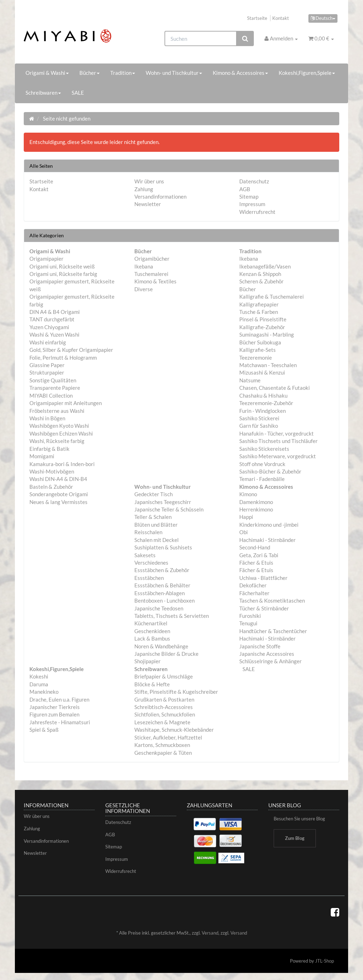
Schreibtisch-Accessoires (164, 707)
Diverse (144, 289)
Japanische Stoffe (260, 646)
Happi (246, 517)
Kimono (248, 494)
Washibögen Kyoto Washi (59, 426)
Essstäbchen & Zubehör (162, 570)
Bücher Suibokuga (260, 342)
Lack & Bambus (152, 638)
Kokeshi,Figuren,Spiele (307, 73)
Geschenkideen (152, 631)
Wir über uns (149, 181)
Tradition (123, 73)
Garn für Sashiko (259, 426)
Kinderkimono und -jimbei (269, 525)
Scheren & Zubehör (261, 281)
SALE (78, 93)
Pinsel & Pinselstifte (263, 319)
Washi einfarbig (48, 342)
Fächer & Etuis (256, 563)
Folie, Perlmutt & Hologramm (63, 358)
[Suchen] (201, 38)
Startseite (257, 18)
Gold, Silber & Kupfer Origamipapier (71, 350)
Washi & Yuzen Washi (54, 334)
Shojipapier (147, 661)
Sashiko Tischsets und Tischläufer (278, 441)
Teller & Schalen (153, 517)
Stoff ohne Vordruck (262, 464)
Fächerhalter (254, 593)
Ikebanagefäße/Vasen (265, 266)
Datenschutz (254, 181)
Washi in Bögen (47, 418)
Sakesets (145, 555)
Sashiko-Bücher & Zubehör (270, 471)
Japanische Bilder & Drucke (166, 654)
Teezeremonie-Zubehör (266, 403)
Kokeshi (39, 676)
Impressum (252, 204)
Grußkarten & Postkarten (164, 699)
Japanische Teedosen (159, 608)
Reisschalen (148, 532)
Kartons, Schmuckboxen (162, 745)
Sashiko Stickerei (259, 418)
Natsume (250, 380)
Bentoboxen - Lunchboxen (164, 600)
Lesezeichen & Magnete (162, 722)
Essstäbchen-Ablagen (160, 593)
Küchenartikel (151, 623)
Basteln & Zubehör (51, 487)
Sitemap (249, 196)
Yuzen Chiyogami (49, 327)
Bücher (90, 73)
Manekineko (44, 692)
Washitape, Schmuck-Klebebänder (174, 730)
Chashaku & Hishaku (263, 395)
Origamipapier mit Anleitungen (66, 403)
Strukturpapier (47, 372)
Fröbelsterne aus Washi (57, 411)
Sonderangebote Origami (59, 494)
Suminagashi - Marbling (267, 334)
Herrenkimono (256, 509)
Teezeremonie (256, 358)
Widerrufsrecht (257, 212)
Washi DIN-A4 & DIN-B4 (58, 479)
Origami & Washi (47, 73)
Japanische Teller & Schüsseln (169, 509)
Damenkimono (256, 502)
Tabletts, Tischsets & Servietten (172, 616)
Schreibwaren (43, 93)
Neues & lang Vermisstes (58, 502)
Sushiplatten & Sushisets (163, 547)
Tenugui (248, 623)
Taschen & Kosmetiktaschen (272, 600)
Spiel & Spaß (44, 730)
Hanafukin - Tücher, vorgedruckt (277, 433)
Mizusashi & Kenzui (262, 372)
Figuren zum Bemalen (54, 714)
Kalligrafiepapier (259, 304)
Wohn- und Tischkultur (174, 73)
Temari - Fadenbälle (262, 479)
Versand (210, 933)
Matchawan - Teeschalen (268, 365)
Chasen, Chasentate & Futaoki (275, 388)
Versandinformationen (160, 196)
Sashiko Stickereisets (264, 449)
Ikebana (144, 266)
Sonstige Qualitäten (53, 380)
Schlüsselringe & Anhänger (270, 661)
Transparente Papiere (55, 388)
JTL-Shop (325, 961)
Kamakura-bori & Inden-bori (62, 464)
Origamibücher (152, 259)
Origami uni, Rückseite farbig (63, 274)
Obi (244, 532)
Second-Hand (255, 547)
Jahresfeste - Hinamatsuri (60, 722)
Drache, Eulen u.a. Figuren (59, 699)
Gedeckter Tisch (153, 494)
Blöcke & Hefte (152, 684)
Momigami (42, 456)
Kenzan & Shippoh (260, 274)
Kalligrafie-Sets (258, 350)
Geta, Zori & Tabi (259, 555)
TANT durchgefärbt (52, 319)
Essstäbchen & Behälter (162, 585)
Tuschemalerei (151, 274)
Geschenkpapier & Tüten (163, 753)
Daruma (39, 684)
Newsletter (148, 204)
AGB (245, 189)
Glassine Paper (47, 365)
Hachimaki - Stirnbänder (267, 540)
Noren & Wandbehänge (161, 646)
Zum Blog (295, 838)
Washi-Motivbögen (52, 471)
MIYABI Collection (51, 395)
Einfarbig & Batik (49, 449)
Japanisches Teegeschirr (163, 502)
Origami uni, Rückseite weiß (62, 266)
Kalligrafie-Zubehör (262, 327)
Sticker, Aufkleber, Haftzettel (168, 737)
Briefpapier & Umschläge (164, 676)
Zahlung (144, 189)
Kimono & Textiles (155, 281)
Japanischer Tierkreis (55, 707)
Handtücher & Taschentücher (273, 631)
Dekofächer (253, 585)
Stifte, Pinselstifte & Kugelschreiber (176, 692)
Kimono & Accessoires (240, 73)
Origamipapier (46, 259)
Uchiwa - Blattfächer (263, 578)
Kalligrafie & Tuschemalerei (272, 297)
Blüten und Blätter (156, 525)
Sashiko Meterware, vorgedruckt (278, 456)
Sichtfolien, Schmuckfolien (165, 714)
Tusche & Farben (259, 312)
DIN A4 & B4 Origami (55, 312)
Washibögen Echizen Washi (61, 433)
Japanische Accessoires (267, 654)
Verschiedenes (151, 563)
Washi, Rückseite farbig (57, 441)
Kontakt (281, 18)
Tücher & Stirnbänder (264, 608)
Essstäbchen (149, 578)
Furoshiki (250, 616)
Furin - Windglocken (263, 411)
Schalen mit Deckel (157, 540)
